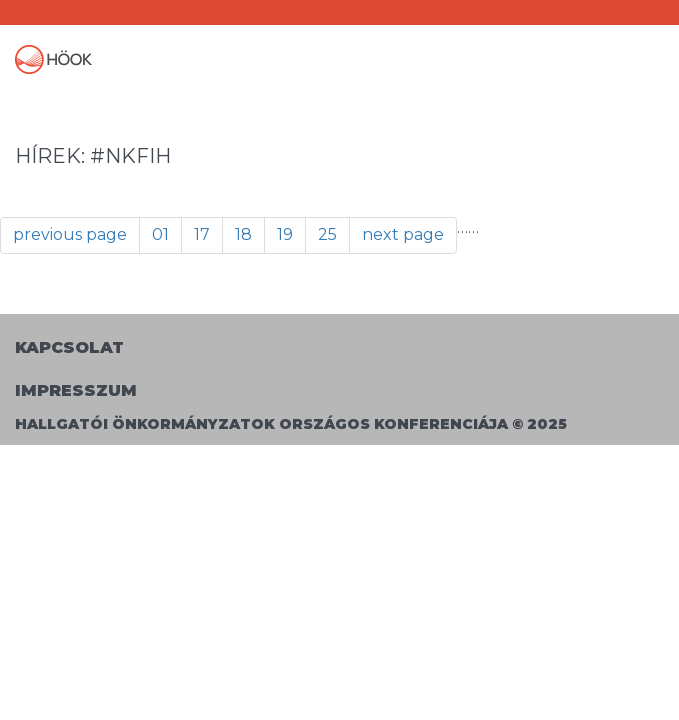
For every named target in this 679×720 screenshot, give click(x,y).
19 (285, 234)
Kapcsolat (69, 347)
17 (202, 234)
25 (327, 234)
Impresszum (76, 390)
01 (160, 234)
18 (243, 234)
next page (403, 234)
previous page (70, 234)
